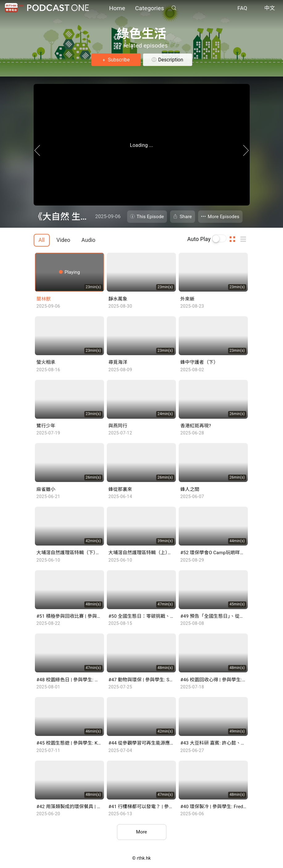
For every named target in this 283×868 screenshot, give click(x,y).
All (42, 240)
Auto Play (199, 239)
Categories (150, 8)
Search (174, 8)
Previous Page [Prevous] (27, 156)
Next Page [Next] (256, 156)
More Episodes (224, 217)
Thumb (234, 239)
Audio (88, 240)
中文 (270, 9)
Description (171, 60)
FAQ (242, 9)
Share (186, 217)
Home (117, 8)
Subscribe (118, 60)
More (141, 832)
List (245, 239)
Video (63, 240)
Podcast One (58, 8)
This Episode (150, 217)
